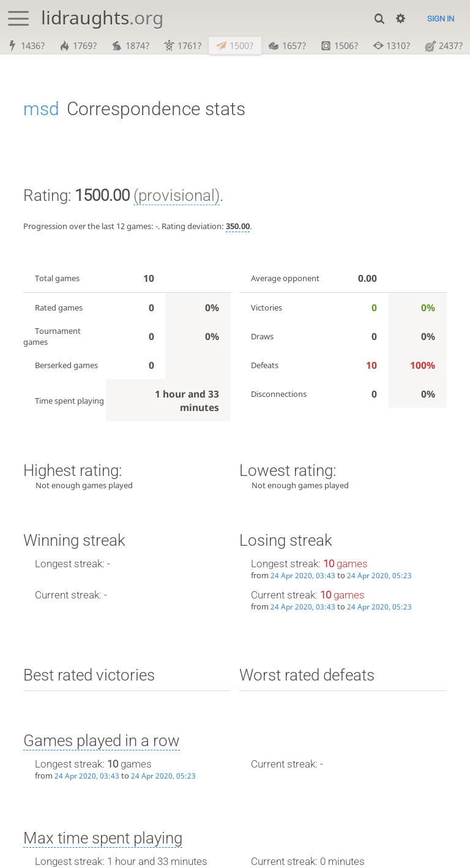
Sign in (441, 19)
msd (41, 109)
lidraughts (102, 17)
